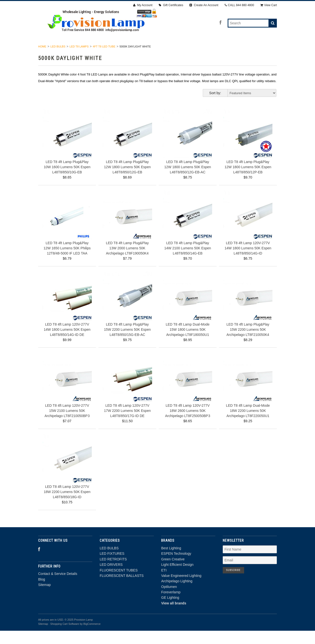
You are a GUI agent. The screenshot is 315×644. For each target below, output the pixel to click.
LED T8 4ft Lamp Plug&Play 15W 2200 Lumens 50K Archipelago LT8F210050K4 (248, 343)
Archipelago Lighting (177, 594)
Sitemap (44, 598)
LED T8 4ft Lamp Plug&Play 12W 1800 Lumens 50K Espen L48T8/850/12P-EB (248, 180)
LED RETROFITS (124, 49)
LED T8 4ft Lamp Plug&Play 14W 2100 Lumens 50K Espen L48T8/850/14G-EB (188, 261)
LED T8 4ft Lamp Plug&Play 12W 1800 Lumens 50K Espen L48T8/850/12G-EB (127, 180)
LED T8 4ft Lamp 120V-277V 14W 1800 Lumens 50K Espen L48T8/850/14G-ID (248, 261)
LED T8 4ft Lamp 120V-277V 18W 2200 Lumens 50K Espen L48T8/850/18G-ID (67, 505)
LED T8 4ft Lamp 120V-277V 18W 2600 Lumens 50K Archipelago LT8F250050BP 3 (188, 424)
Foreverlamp (171, 605)
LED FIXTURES (89, 49)
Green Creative (173, 572)
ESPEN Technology (176, 567)
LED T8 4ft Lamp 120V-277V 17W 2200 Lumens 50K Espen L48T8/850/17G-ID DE (127, 424)
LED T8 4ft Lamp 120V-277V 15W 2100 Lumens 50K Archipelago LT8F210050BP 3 (67, 424)
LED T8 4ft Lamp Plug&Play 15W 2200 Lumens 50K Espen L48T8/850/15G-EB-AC (127, 343)
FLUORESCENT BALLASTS (245, 49)
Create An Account (204, 5)
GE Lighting (170, 611)
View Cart (269, 5)
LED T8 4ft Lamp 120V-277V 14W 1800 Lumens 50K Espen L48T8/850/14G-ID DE (67, 343)
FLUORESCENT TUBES (196, 49)
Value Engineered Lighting (181, 589)
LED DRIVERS (157, 49)
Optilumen (169, 600)
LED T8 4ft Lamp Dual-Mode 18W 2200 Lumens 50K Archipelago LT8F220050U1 (248, 424)
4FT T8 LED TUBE (104, 60)
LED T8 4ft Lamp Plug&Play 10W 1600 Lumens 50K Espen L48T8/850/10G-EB (67, 180)
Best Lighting (171, 561)
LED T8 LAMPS (79, 60)
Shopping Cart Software (65, 637)
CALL (239, 5)
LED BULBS (58, 49)
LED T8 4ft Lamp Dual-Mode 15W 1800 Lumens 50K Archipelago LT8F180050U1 (188, 343)
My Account (143, 5)
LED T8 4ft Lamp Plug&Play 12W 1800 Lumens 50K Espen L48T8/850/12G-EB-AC (188, 180)
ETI (164, 583)
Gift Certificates (171, 5)
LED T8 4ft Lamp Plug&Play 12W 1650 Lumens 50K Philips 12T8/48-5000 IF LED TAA (67, 261)
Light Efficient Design (177, 578)
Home (42, 60)
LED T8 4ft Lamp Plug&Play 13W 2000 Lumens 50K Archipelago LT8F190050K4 (127, 261)
